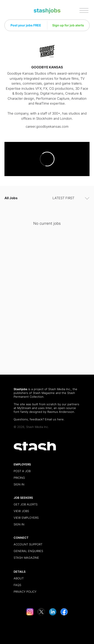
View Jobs (21, 511)
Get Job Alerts (26, 504)
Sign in (19, 484)
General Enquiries (28, 551)
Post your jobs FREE (26, 25)
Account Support (28, 544)
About (19, 578)
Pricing (19, 478)
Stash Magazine (44, 393)
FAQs (17, 585)
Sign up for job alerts (68, 25)
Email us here (54, 419)
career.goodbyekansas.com (47, 126)
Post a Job (22, 471)
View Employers (26, 518)
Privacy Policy (25, 592)
